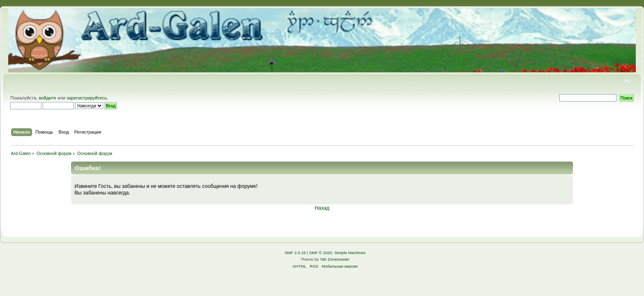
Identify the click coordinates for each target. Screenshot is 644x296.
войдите (47, 98)
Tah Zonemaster (335, 259)
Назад (322, 208)
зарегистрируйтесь (87, 98)
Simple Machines (350, 253)
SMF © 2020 (321, 253)
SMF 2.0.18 (295, 253)
